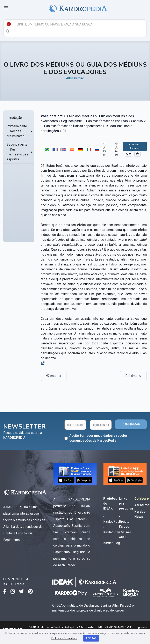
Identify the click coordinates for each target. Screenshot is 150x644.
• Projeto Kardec (124, 522)
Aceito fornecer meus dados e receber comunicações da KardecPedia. (99, 438)
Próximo (133, 376)
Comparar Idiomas (135, 146)
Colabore (142, 499)
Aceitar (91, 638)
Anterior (54, 376)
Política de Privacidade (64, 638)
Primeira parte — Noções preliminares (17, 131)
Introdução (14, 118)
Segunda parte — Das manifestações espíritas (17, 152)
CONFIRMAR (131, 424)
